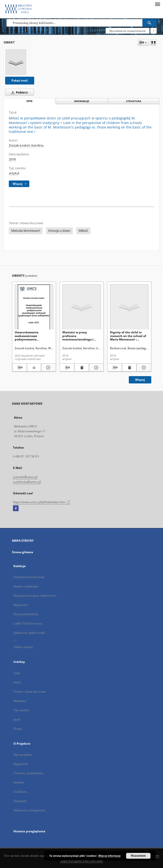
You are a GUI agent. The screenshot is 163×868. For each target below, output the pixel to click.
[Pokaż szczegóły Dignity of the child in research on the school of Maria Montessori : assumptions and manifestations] (143, 368)
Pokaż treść (20, 80)
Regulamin (21, 764)
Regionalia (21, 605)
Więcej (140, 380)
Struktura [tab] (134, 101)
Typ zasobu (21, 710)
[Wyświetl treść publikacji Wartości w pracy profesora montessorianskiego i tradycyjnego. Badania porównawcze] (82, 368)
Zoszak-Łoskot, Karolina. (26, 145)
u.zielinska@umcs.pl (27, 482)
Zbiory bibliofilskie (26, 614)
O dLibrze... (21, 792)
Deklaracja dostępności (30, 810)
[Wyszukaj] (150, 23)
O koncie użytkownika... (29, 773)
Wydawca (20, 701)
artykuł (14, 173)
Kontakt (19, 782)
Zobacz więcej (23, 647)
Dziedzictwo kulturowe (29, 577)
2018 (12, 159)
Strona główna (23, 552)
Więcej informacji (109, 856)
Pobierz (18, 92)
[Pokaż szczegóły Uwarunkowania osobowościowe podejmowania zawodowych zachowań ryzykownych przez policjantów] (48, 368)
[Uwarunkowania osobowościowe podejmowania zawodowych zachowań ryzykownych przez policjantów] (34, 307)
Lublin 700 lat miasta (28, 623)
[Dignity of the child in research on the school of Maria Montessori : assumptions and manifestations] (129, 307)
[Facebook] (16, 508)
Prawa (18, 729)
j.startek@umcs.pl (25, 477)
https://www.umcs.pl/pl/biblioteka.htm (42, 502)
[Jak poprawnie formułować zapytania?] (153, 31)
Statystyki (20, 801)
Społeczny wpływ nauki (29, 633)
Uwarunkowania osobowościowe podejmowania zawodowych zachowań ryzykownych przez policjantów (32, 336)
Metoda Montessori (26, 231)
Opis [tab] (29, 101)
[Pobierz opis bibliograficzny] (20, 368)
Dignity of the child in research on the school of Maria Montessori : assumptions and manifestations (128, 336)
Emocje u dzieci (59, 231)
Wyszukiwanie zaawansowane (128, 31)
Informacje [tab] (82, 101)
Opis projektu (23, 755)
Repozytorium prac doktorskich (35, 596)
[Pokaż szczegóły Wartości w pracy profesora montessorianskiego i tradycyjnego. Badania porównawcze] (96, 368)
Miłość (83, 231)
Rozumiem (138, 856)
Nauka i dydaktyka (26, 586)
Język (17, 719)
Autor (17, 682)
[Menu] (157, 4)
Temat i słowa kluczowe (30, 692)
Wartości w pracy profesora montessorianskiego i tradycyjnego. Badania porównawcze (79, 336)
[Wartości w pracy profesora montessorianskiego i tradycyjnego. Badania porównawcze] (82, 307)
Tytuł (17, 673)
